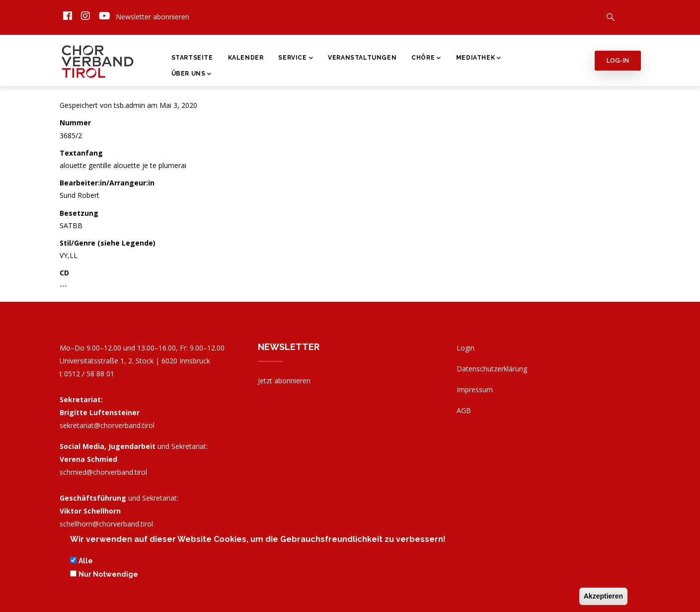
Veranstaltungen (362, 58)
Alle (86, 563)
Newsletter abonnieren (153, 17)
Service (296, 59)
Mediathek (479, 59)
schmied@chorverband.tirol (103, 472)
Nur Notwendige (108, 577)
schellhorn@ (106, 524)
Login (466, 348)
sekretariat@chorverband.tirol (107, 425)
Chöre (426, 59)
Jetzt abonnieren (284, 381)
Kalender (246, 58)
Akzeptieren (603, 599)
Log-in (618, 60)
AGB (464, 410)
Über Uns (192, 75)
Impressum (475, 390)
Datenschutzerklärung (492, 369)
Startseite (192, 58)
